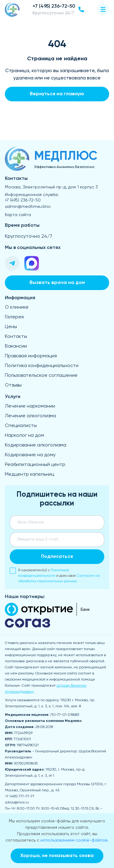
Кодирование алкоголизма (36, 445)
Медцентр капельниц (29, 474)
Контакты (16, 337)
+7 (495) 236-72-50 (23, 200)
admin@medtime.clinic (28, 207)
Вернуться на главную (57, 94)
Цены (11, 327)
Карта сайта (18, 215)
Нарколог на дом (24, 436)
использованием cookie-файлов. (74, 840)
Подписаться (57, 557)
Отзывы (13, 385)
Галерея (14, 317)
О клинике (17, 307)
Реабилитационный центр (35, 465)
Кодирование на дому (30, 455)
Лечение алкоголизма (30, 416)
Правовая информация (31, 356)
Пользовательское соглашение (41, 376)
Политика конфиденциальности (42, 366)
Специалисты (21, 426)
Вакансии (16, 346)
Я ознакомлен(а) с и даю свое (55, 575)
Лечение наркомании (30, 406)
